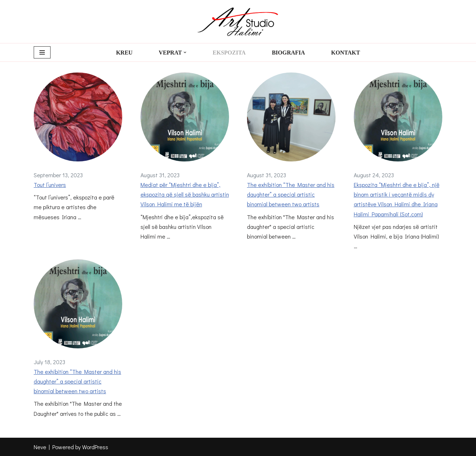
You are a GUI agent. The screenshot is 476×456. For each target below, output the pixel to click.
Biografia (288, 53)
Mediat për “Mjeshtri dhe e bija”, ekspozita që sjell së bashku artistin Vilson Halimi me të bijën (185, 194)
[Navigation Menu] (42, 52)
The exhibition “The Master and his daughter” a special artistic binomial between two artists (291, 194)
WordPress (95, 447)
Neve (40, 447)
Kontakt (346, 53)
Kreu (124, 53)
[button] (185, 52)
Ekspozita (229, 53)
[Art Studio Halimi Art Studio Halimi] (238, 22)
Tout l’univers (50, 185)
